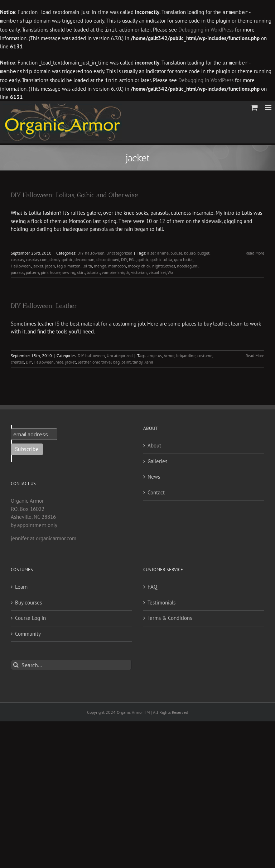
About (154, 443)
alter (151, 251)
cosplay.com (37, 257)
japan (50, 264)
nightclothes (164, 264)
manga (100, 264)
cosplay (17, 257)
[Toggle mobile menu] (269, 105)
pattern (32, 270)
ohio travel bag (106, 360)
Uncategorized (119, 251)
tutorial (93, 270)
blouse (176, 251)
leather (84, 360)
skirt (81, 270)
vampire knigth (115, 270)
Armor (169, 353)
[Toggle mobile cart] (254, 105)
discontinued (108, 257)
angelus (155, 353)
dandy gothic (61, 257)
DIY (124, 257)
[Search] (16, 663)
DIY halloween (91, 251)
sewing (69, 270)
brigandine (186, 353)
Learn (21, 585)
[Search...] (71, 663)
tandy (137, 360)
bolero (190, 251)
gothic (143, 257)
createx (17, 360)
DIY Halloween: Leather (44, 304)
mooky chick (139, 264)
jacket (38, 264)
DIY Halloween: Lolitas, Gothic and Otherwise (74, 193)
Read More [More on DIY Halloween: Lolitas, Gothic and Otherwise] (255, 251)
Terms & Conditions (170, 616)
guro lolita (183, 257)
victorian (139, 270)
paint (126, 360)
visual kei (157, 270)
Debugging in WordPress (206, 29)
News (154, 475)
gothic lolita (161, 257)
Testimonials (161, 600)
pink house (51, 270)
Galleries (157, 459)
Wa (170, 270)
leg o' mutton (69, 264)
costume (205, 353)
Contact (156, 490)
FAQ (152, 585)
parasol (17, 270)
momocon (117, 264)
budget (203, 251)
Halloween (21, 264)
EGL (132, 257)
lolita (87, 264)
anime (163, 251)
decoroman (85, 257)
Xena (149, 360)
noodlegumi (188, 264)
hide (59, 360)
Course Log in (30, 616)
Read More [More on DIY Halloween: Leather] (255, 353)
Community (28, 632)
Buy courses (28, 600)
